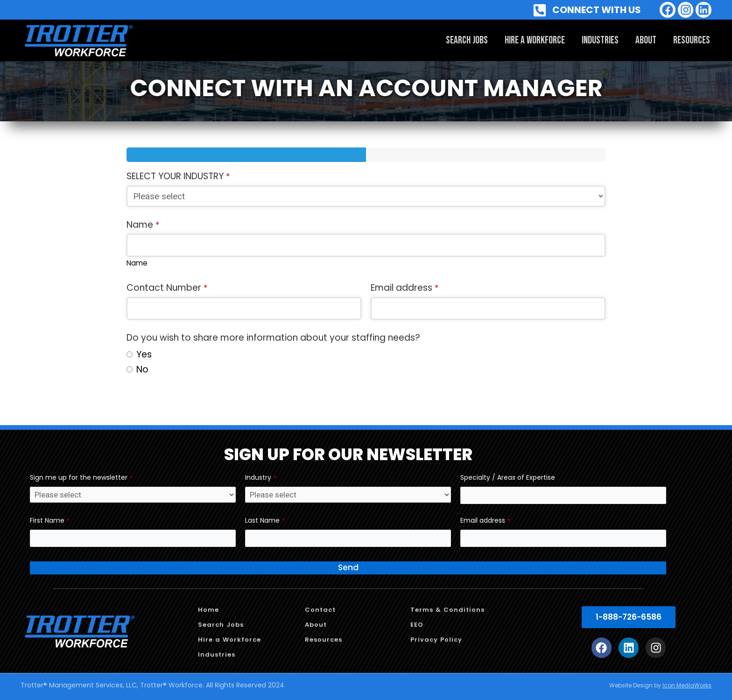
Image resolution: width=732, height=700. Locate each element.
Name (143, 225)
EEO (417, 625)
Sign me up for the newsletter (81, 477)
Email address (405, 288)
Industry (261, 477)
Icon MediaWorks (687, 685)
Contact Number (167, 288)
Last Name (265, 520)
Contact (320, 610)
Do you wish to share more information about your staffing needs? (273, 338)
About (646, 40)
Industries (600, 40)
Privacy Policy (436, 640)
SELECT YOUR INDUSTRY (178, 176)
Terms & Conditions (447, 610)
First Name (50, 520)
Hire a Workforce (535, 40)
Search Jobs (467, 40)
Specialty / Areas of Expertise (508, 477)
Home (208, 610)
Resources (692, 40)
